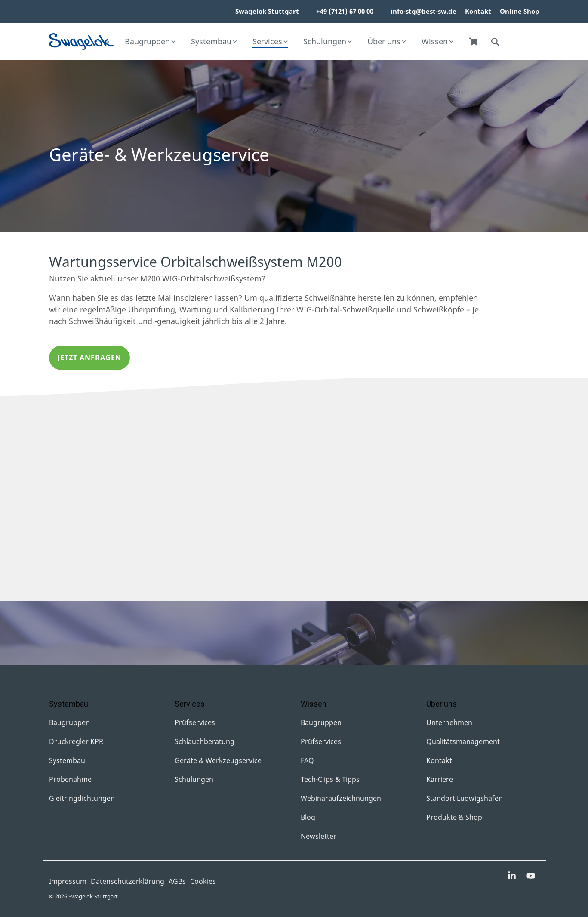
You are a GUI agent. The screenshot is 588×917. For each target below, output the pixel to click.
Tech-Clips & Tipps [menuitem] (330, 779)
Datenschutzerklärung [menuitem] (128, 881)
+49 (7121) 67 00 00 (345, 11)
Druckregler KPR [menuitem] (76, 741)
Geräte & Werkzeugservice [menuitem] (218, 760)
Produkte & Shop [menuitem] (454, 817)
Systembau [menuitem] (67, 760)
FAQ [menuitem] (307, 760)
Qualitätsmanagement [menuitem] (463, 741)
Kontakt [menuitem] (478, 11)
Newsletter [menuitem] (319, 836)
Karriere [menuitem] (440, 779)
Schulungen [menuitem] (194, 779)
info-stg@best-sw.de (423, 11)
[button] (513, 876)
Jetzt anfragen (89, 358)
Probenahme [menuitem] (70, 779)
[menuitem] (303, 12)
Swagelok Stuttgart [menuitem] (267, 11)
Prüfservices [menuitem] (195, 722)
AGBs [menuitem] (177, 881)
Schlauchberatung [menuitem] (205, 741)
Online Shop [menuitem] (520, 11)
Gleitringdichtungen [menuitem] (82, 798)
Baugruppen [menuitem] (69, 722)
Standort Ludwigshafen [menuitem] (465, 798)
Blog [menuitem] (308, 817)
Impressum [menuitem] (68, 881)
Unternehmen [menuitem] (449, 722)
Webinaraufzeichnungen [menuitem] (341, 798)
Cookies (203, 881)
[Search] (495, 42)
